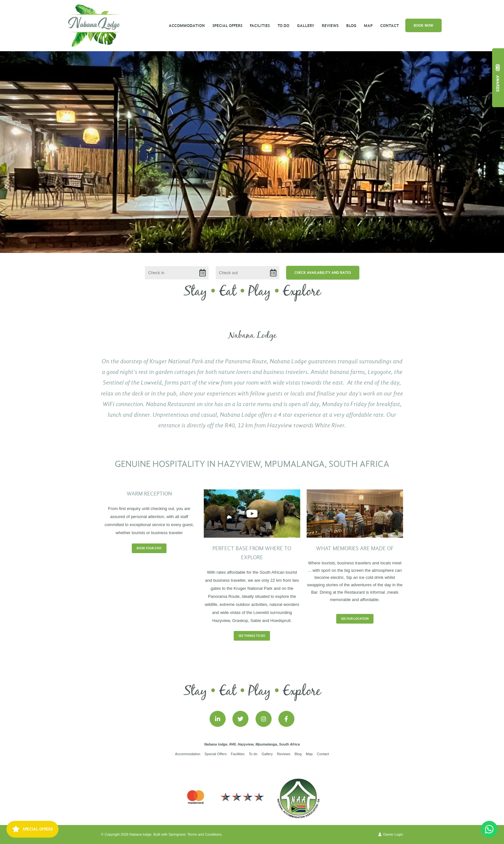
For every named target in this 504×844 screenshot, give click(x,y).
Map (368, 26)
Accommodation (187, 26)
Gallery (306, 26)
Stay (195, 292)
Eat (228, 292)
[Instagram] (264, 719)
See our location (355, 619)
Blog (351, 26)
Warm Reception (149, 494)
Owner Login (391, 834)
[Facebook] (286, 719)
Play (260, 292)
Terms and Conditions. (205, 834)
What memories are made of (355, 548)
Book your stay (149, 548)
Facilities (260, 26)
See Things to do (252, 636)
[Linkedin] (218, 719)
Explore (302, 292)
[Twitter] (240, 719)
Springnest (177, 834)
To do (283, 26)
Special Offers (227, 26)
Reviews (330, 26)
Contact (390, 26)
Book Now (423, 25)
